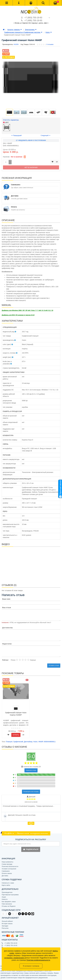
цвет (6, 122)
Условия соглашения (9, 869)
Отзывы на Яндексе (9, 906)
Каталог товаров (15, 30)
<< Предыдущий (16, 135)
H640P (41, 742)
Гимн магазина (7, 904)
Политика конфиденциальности (38, 960)
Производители (7, 892)
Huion (49, 32)
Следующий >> (46, 135)
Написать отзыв (31, 770)
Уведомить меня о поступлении (31, 140)
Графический (18, 742)
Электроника (31, 30)
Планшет (9, 742)
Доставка (5, 876)
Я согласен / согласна (31, 966)
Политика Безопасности (10, 866)
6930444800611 (50, 742)
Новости (5, 899)
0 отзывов (50, 44)
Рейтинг (5, 660)
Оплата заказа (7, 873)
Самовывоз (6, 871)
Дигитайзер (28, 742)
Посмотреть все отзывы (31, 792)
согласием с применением (14, 958)
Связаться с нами (8, 883)
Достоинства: (8, 628)
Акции (4, 897)
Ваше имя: (6, 599)
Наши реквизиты (7, 862)
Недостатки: (7, 644)
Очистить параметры (11, 120)
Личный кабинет (7, 921)
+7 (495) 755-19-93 (33, 20)
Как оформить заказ (9, 902)
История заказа (7, 924)
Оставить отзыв (54, 665)
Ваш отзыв (7, 608)
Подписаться (31, 849)
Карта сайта (6, 885)
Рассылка (5, 928)
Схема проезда (7, 864)
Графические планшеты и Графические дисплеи (23, 32)
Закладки (5, 926)
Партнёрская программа (10, 895)
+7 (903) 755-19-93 (33, 18)
